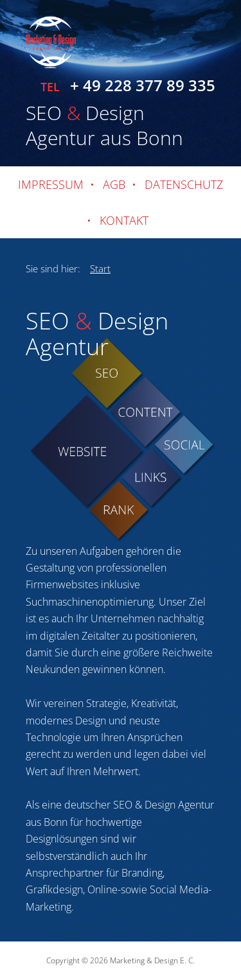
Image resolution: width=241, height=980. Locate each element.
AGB (114, 184)
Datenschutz (184, 184)
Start (100, 268)
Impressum (51, 184)
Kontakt (124, 220)
